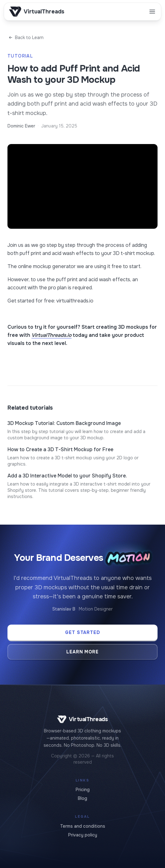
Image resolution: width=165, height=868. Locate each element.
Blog (82, 798)
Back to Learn (26, 37)
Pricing (83, 790)
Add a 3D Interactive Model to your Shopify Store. (67, 476)
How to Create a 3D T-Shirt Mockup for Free (60, 449)
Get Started (83, 632)
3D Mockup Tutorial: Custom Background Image (64, 423)
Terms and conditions (83, 826)
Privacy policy (83, 835)
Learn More (83, 652)
